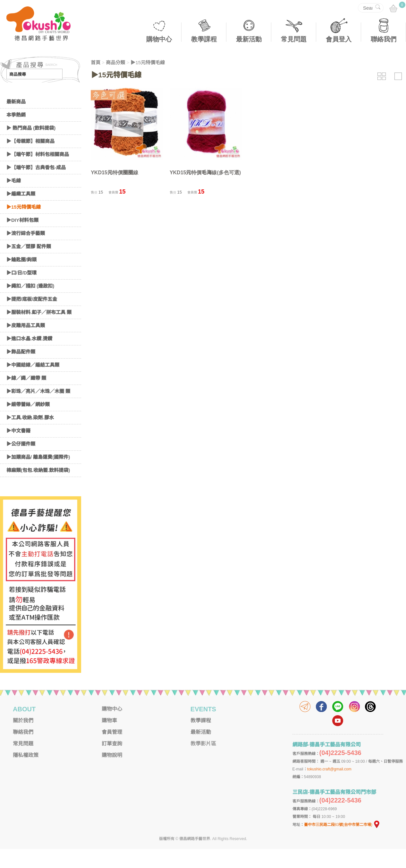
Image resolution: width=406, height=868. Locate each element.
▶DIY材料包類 (22, 239)
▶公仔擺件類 (21, 463)
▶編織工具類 (21, 213)
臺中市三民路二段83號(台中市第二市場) (342, 844)
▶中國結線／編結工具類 (33, 384)
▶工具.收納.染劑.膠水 (30, 436)
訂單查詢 (112, 763)
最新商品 (16, 121)
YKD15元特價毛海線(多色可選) (205, 173)
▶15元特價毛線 (24, 226)
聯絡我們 (384, 39)
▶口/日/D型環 (21, 292)
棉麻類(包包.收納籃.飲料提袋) (38, 489)
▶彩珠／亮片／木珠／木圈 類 (38, 410)
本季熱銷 (16, 134)
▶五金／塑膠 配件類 (29, 265)
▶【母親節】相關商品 (30, 160)
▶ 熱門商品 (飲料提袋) (31, 147)
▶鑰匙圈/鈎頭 (21, 278)
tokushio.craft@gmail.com (329, 788)
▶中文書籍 (18, 450)
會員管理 (112, 751)
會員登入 (339, 39)
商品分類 (115, 62)
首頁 (96, 62)
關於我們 (23, 739)
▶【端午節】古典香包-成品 (36, 186)
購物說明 (112, 774)
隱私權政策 (26, 774)
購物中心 (159, 39)
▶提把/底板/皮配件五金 (32, 318)
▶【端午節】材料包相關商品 (38, 173)
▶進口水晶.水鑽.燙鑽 (29, 357)
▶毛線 (14, 200)
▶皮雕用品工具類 (26, 344)
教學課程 (204, 39)
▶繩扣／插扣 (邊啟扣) (30, 305)
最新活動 (249, 39)
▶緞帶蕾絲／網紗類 (28, 423)
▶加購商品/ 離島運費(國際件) (38, 476)
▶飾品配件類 (21, 371)
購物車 (109, 739)
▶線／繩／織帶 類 (26, 397)
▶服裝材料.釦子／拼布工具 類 (39, 331)
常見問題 (294, 39)
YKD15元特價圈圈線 (114, 173)
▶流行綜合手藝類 (26, 252)
